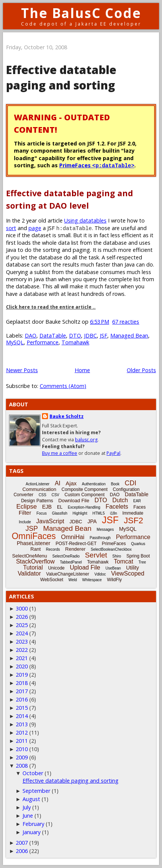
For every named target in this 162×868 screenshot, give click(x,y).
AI (58, 483)
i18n (113, 513)
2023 (22, 642)
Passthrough (100, 538)
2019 (22, 675)
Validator (29, 573)
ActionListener (38, 484)
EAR (137, 501)
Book (115, 484)
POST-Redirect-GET (76, 544)
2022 (22, 650)
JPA (92, 521)
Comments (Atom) (63, 386)
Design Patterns (37, 501)
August (31, 799)
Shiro (117, 556)
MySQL (15, 342)
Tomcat (124, 561)
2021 (22, 658)
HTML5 (98, 513)
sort (11, 228)
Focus (41, 513)
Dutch (120, 500)
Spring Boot (138, 556)
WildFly (114, 580)
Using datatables (85, 220)
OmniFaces (34, 536)
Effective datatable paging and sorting (61, 77)
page (35, 228)
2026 (22, 617)
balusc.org (86, 440)
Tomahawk (75, 342)
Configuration (126, 489)
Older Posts (141, 370)
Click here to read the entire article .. (51, 307)
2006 (22, 851)
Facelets (117, 507)
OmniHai (73, 537)
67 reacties (126, 322)
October (33, 773)
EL (60, 507)
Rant (35, 549)
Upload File (85, 567)
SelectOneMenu (29, 556)
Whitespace (92, 580)
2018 (22, 683)
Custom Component (85, 495)
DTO (75, 336)
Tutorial (33, 567)
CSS (43, 495)
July (27, 807)
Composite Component (85, 489)
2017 (22, 691)
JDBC (90, 336)
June (28, 816)
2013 (22, 724)
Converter (23, 495)
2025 (22, 625)
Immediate (133, 513)
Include (25, 522)
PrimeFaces (97, 165)
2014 (22, 716)
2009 (22, 757)
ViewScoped (128, 573)
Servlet (96, 555)
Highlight (80, 513)
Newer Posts (22, 370)
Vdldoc (100, 574)
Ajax (71, 483)
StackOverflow (35, 561)
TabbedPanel (71, 562)
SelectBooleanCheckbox (111, 549)
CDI (130, 483)
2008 (22, 766)
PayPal (113, 453)
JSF (103, 336)
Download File (74, 501)
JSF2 (133, 520)
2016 (22, 699)
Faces (140, 507)
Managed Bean (129, 336)
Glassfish (59, 513)
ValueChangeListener (68, 574)
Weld (73, 580)
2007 (22, 843)
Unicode (56, 568)
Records (53, 549)
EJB (47, 507)
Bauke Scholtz (67, 416)
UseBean (113, 568)
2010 (22, 749)
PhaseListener (34, 543)
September (36, 791)
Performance (43, 342)
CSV (55, 495)
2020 (22, 666)
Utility (132, 568)
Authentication (94, 484)
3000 (22, 608)
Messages (105, 529)
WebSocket (52, 580)
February (33, 824)
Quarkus (138, 544)
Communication (39, 489)
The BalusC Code (81, 13)
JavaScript (50, 521)
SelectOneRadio (66, 556)
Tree (142, 562)
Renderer (75, 549)
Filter (25, 513)
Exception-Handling (84, 507)
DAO (31, 336)
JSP (32, 529)
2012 (22, 732)
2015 (22, 708)
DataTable (53, 336)
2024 (22, 633)
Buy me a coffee (60, 453)
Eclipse (26, 507)
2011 (22, 741)
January (31, 832)
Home (82, 370)
